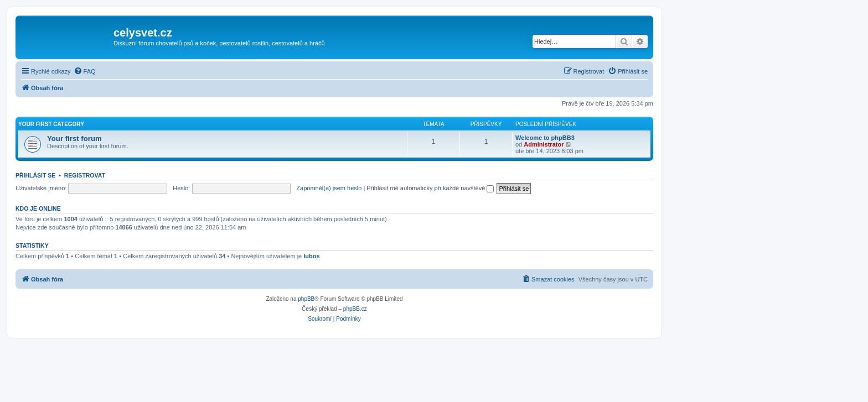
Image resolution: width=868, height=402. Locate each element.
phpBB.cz (355, 309)
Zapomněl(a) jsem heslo (329, 188)
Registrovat (85, 175)
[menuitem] (85, 71)
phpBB (306, 299)
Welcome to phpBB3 (545, 138)
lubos (311, 256)
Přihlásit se (35, 175)
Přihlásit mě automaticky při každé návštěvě (430, 188)
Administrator (544, 144)
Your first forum (74, 139)
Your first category (51, 124)
